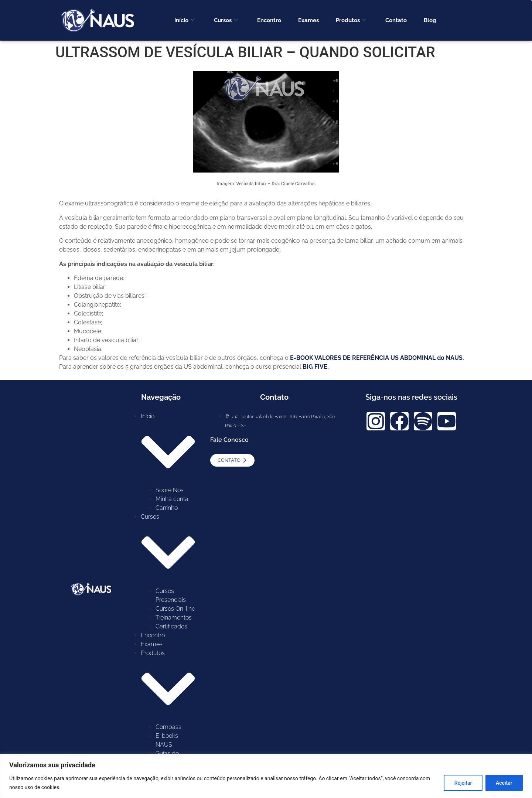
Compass (168, 727)
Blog (430, 20)
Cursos (226, 20)
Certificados (171, 626)
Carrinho (167, 508)
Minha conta (172, 499)
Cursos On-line (175, 609)
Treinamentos (174, 618)
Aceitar (504, 783)
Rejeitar (462, 783)
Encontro (269, 20)
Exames (308, 20)
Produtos (351, 20)
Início (185, 20)
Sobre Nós (170, 490)
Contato (396, 20)
